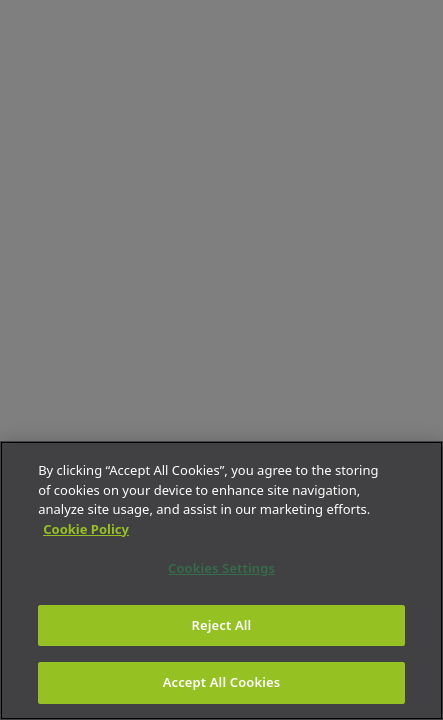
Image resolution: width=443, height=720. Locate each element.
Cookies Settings (221, 568)
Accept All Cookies (222, 682)
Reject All (222, 625)
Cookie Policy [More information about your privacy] (86, 529)
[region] (221, 580)
